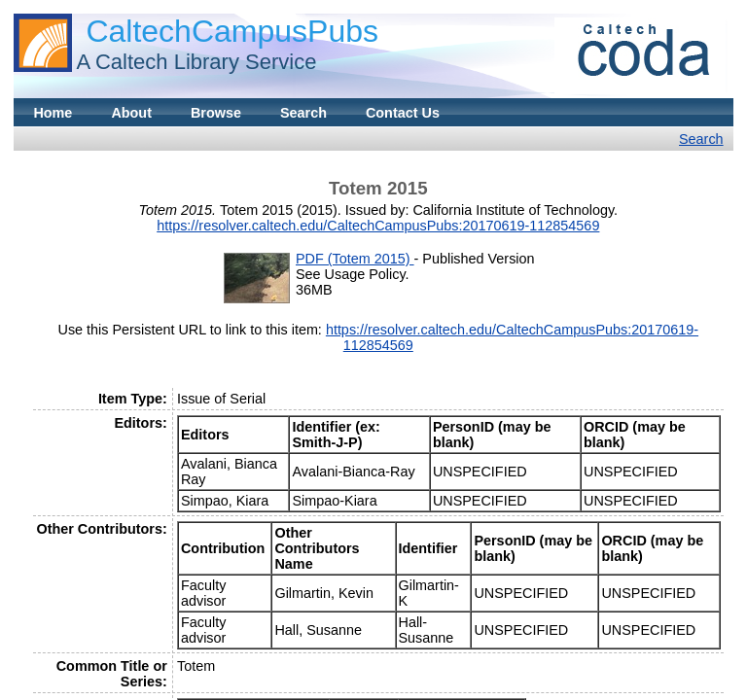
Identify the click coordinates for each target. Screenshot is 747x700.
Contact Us (403, 113)
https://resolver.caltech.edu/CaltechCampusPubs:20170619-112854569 (378, 226)
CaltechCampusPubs (232, 31)
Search (303, 113)
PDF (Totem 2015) (355, 259)
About (131, 113)
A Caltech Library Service (196, 62)
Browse (216, 113)
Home (53, 113)
